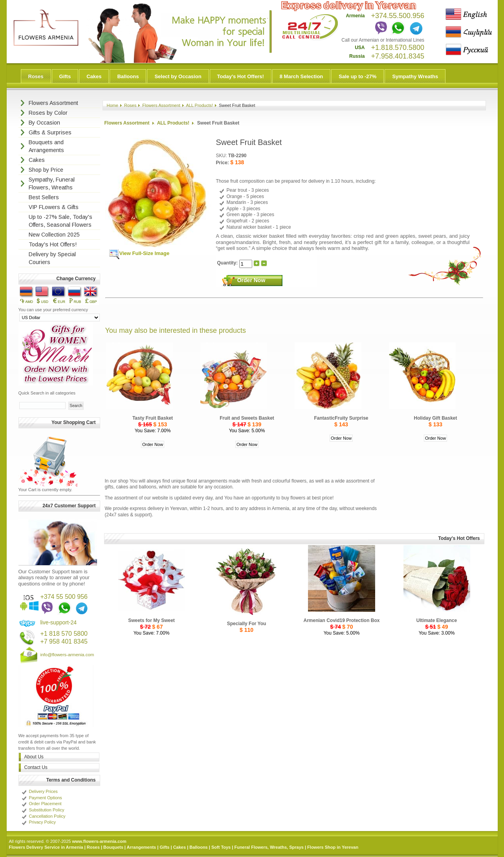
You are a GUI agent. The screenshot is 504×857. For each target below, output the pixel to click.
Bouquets (113, 847)
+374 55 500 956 (64, 597)
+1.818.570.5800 (398, 48)
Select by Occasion (178, 76)
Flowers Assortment (161, 105)
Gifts (65, 76)
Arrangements (142, 847)
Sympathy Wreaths (415, 76)
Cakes (94, 76)
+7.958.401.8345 (398, 56)
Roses (36, 76)
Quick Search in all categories (47, 393)
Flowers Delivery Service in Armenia (46, 847)
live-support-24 (58, 622)
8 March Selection (301, 76)
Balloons (128, 76)
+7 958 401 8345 (64, 641)
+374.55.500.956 (398, 16)
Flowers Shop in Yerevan (333, 847)
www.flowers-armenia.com (99, 841)
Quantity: (228, 263)
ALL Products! (199, 105)
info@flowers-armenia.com (67, 655)
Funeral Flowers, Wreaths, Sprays (269, 847)
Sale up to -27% (357, 76)
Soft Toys (221, 847)
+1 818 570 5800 (64, 634)
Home (113, 105)
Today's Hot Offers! (241, 76)
